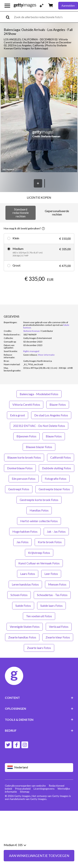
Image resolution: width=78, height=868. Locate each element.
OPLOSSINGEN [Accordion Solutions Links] (39, 708)
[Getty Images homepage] (25, 6)
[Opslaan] (38, 183)
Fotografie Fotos (56, 479)
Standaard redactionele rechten (21, 213)
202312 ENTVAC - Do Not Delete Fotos (39, 426)
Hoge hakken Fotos (25, 531)
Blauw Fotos (54, 436)
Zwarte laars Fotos (39, 648)
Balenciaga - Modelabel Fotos (39, 394)
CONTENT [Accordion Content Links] (39, 698)
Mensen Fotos (57, 584)
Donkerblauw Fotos (20, 468)
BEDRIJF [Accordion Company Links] (39, 730)
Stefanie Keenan (31, 331)
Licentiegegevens (44, 789)
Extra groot (18, 415)
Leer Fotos (51, 574)
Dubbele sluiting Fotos (57, 468)
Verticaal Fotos (59, 627)
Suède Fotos (23, 606)
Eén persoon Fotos (24, 479)
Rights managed (31, 351)
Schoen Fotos (19, 595)
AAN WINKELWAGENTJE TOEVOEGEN (39, 858)
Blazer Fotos (58, 404)
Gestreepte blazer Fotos (54, 489)
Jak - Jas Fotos (56, 531)
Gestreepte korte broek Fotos (39, 500)
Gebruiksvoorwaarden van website (25, 786)
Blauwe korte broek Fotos (24, 457)
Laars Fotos (28, 574)
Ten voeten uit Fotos (39, 616)
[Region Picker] (39, 768)
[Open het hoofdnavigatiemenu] (7, 6)
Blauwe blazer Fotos (39, 447)
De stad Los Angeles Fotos (51, 415)
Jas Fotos (22, 542)
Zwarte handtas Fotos (22, 637)
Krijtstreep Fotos (39, 553)
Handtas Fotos (39, 510)
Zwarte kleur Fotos (58, 637)
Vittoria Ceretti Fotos (26, 404)
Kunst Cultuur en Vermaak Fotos (39, 563)
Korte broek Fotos (50, 542)
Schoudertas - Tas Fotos (52, 595)
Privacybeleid (23, 789)
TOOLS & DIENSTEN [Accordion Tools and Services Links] (39, 720)
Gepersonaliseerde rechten (57, 213)
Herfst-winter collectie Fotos (39, 521)
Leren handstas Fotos (25, 584)
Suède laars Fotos (51, 606)
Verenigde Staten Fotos (25, 627)
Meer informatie (46, 355)
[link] (30, 355)
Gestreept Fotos (19, 489)
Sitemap (25, 792)
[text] (45, 17)
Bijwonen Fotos (26, 436)
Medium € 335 (15, 848)
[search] (9, 17)
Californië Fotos (61, 457)
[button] (39, 115)
